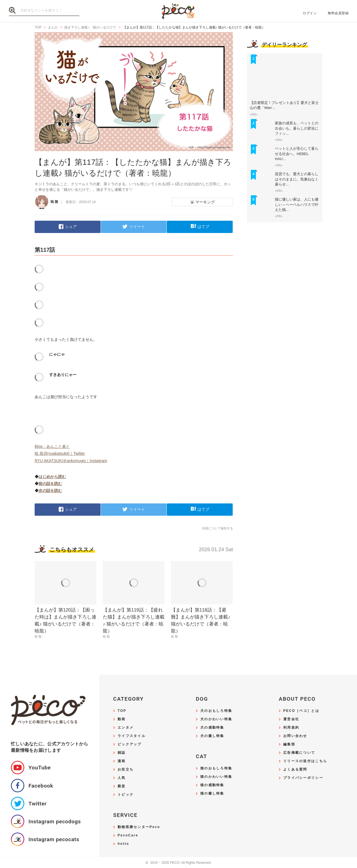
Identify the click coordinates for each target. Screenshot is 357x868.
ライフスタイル (132, 736)
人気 (122, 778)
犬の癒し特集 (212, 736)
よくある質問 (295, 770)
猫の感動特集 (212, 785)
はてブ (203, 227)
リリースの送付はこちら (305, 761)
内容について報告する (218, 528)
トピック (126, 795)
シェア (71, 227)
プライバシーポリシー (303, 778)
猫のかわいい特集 (216, 777)
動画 (122, 719)
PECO (178, 11)
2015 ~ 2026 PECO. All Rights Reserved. (178, 863)
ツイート (137, 227)
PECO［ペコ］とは (301, 711)
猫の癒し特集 (212, 794)
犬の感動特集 (212, 728)
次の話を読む (50, 491)
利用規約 (291, 728)
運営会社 (291, 719)
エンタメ (126, 728)
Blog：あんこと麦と (52, 446)
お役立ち (126, 770)
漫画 (122, 761)
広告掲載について (299, 753)
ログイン (310, 13)
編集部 (289, 744)
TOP (122, 711)
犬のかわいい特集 (216, 719)
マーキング (205, 202)
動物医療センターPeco (139, 827)
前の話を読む (50, 484)
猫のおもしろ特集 (216, 768)
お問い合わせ (295, 736)
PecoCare (128, 835)
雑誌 (122, 753)
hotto (123, 844)
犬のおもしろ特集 (216, 711)
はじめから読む (52, 477)
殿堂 (122, 786)
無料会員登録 (338, 13)
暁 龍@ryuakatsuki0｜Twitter (60, 453)
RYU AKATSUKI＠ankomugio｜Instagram (71, 461)
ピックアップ (130, 744)
